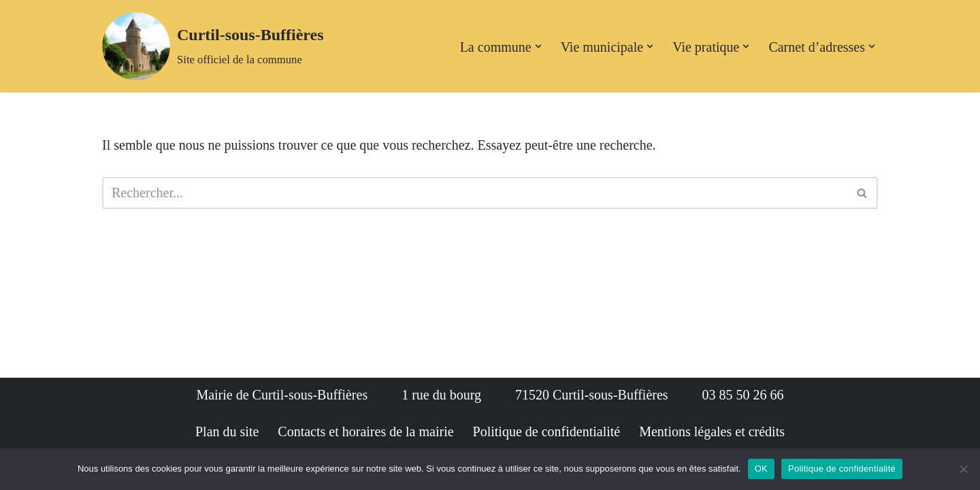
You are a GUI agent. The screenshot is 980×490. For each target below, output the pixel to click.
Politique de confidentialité (547, 431)
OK (761, 469)
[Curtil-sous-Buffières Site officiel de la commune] (213, 46)
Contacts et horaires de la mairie (365, 431)
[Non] (963, 469)
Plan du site (227, 431)
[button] (538, 46)
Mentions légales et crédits (712, 431)
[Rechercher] (475, 193)
